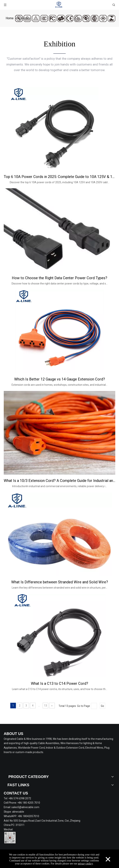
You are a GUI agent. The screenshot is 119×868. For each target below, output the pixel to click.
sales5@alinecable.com (25, 807)
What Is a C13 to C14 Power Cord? (59, 683)
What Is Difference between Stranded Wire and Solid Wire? (60, 582)
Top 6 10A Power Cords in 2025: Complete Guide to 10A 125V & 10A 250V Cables (59, 177)
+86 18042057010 (28, 816)
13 (45, 706)
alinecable (18, 812)
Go (102, 706)
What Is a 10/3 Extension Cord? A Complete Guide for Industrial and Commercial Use (59, 481)
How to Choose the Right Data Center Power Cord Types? (59, 278)
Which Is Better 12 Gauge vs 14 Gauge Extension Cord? (60, 379)
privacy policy (85, 864)
